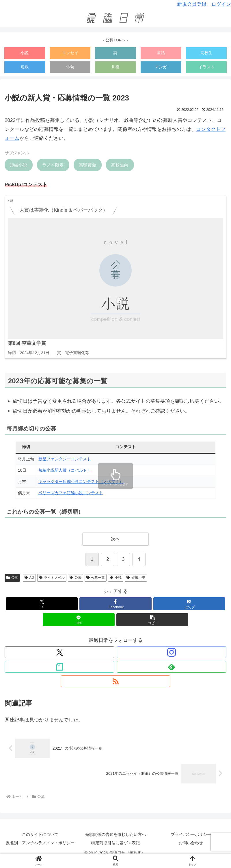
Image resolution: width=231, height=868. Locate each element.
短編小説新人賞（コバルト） (65, 470)
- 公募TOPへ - (115, 40)
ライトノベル (52, 578)
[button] (152, 620)
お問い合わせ (191, 843)
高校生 (206, 53)
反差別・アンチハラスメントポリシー (40, 843)
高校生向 (120, 165)
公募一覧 (96, 578)
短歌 (25, 67)
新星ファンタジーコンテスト (65, 459)
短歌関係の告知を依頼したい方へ (115, 834)
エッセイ (70, 53)
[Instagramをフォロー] (172, 652)
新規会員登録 (192, 4)
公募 (12, 578)
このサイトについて (40, 834)
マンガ (161, 67)
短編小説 (18, 165)
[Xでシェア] (42, 604)
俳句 (70, 67)
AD (29, 578)
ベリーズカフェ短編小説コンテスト (71, 493)
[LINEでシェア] (79, 620)
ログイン (221, 4)
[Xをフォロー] (59, 652)
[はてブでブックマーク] (189, 604)
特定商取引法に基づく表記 (115, 843)
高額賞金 (87, 165)
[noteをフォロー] (59, 667)
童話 (161, 53)
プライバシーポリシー (191, 834)
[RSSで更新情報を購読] (115, 681)
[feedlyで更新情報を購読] (172, 667)
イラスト (206, 67)
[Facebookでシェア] (115, 604)
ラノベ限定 (53, 165)
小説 (25, 53)
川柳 (115, 67)
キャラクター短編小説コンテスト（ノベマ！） (81, 482)
